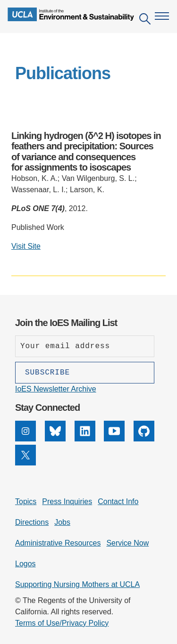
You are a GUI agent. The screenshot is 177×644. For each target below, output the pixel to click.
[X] (25, 463)
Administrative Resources (58, 543)
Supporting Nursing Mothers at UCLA (77, 584)
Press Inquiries (67, 501)
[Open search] (145, 20)
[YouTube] (114, 439)
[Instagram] (25, 439)
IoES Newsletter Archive (56, 389)
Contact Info (118, 501)
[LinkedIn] (85, 439)
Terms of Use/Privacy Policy (62, 623)
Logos (25, 564)
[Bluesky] (55, 439)
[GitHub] (144, 439)
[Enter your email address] (85, 346)
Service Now (127, 543)
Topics (26, 501)
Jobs (62, 522)
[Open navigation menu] (162, 16)
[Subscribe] (85, 373)
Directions (32, 522)
